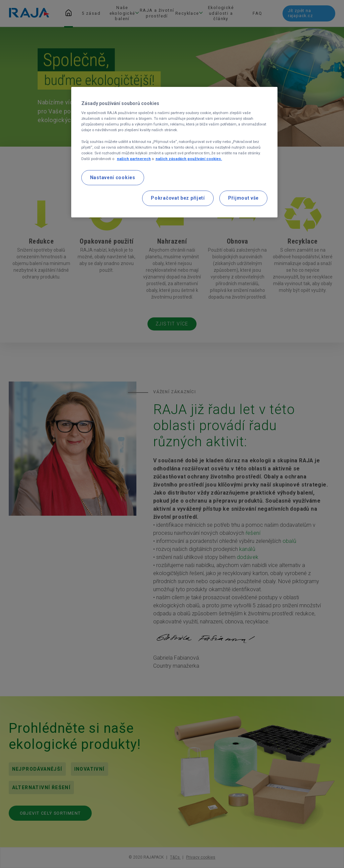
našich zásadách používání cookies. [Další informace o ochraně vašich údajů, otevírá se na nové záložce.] (189, 159)
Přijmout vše (243, 198)
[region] (174, 152)
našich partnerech (134, 159)
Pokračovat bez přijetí (178, 198)
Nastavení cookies (113, 177)
